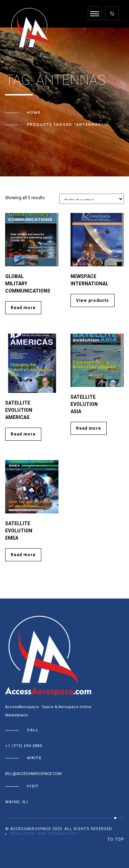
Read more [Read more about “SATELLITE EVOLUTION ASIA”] (89, 428)
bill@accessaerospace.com (33, 774)
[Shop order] (92, 199)
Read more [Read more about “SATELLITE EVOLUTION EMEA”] (23, 555)
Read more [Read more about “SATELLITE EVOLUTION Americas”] (23, 434)
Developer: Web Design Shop (44, 834)
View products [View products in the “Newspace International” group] (93, 300)
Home (34, 113)
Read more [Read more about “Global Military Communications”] (23, 308)
